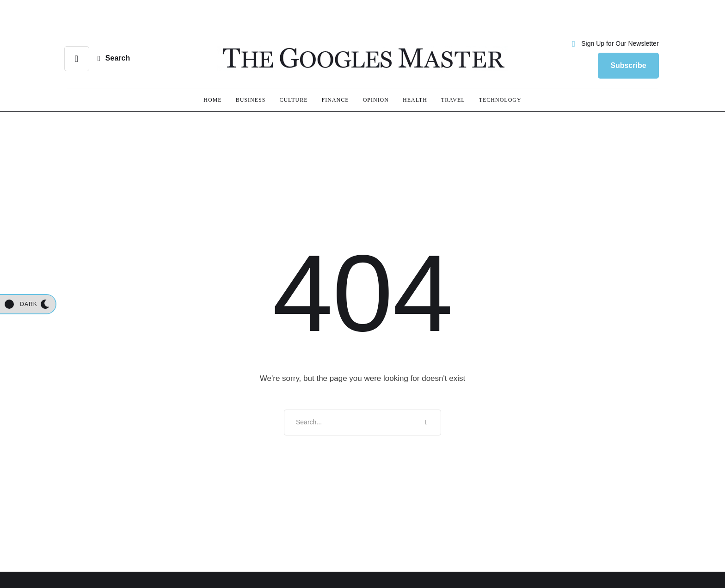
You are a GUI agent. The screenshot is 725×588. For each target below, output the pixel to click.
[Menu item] (212, 100)
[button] (614, 44)
